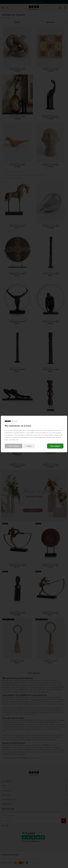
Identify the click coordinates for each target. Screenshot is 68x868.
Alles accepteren (55, 446)
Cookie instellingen (14, 446)
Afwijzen (29, 446)
